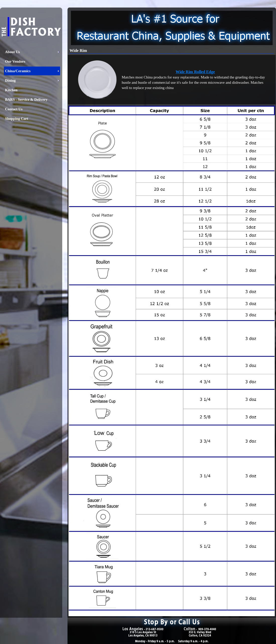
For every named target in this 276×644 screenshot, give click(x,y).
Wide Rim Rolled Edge (195, 72)
